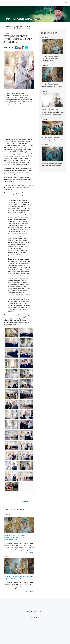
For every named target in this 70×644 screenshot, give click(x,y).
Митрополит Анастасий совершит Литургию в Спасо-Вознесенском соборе (19, 578)
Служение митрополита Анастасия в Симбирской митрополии (19, 27)
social (16, 48)
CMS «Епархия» (35, 617)
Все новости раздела (28, 501)
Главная (7, 26)
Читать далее (30, 552)
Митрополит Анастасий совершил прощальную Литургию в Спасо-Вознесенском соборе (15, 538)
